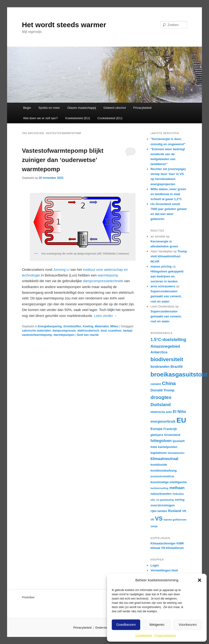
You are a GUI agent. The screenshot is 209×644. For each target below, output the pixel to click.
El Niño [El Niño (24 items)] (179, 412)
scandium (115, 331)
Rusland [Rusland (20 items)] (175, 511)
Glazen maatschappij (82, 108)
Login (155, 565)
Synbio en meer (49, 108)
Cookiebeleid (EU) (110, 118)
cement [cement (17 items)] (156, 384)
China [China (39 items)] (169, 383)
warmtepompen (64, 335)
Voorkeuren (188, 624)
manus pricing (161, 266)
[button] (200, 580)
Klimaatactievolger (163, 543)
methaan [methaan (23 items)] (177, 488)
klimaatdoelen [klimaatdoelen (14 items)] (176, 453)
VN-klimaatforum (172, 548)
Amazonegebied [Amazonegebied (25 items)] (165, 346)
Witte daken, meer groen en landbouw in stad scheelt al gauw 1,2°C (168, 194)
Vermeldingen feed (164, 570)
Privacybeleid (142, 108)
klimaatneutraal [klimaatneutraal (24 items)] (164, 459)
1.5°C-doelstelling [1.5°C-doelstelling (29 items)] (168, 340)
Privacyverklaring (165, 635)
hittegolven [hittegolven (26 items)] (161, 441)
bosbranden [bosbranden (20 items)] (160, 367)
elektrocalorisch (88, 331)
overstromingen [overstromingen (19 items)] (163, 505)
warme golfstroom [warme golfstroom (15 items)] (175, 520)
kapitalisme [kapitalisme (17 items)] (159, 453)
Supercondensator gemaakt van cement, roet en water (166, 296)
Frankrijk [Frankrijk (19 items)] (170, 429)
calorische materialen (36, 331)
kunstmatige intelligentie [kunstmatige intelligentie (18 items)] (169, 482)
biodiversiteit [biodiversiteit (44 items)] (167, 359)
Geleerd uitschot (115, 108)
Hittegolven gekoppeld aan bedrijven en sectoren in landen (167, 276)
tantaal (128, 331)
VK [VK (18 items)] (184, 511)
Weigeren (157, 624)
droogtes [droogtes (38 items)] (161, 397)
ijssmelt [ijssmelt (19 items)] (179, 441)
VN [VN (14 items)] (152, 520)
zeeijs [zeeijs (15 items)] (154, 526)
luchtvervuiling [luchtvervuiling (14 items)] (159, 488)
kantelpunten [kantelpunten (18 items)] (168, 447)
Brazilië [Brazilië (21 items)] (177, 367)
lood (104, 331)
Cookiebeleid (144, 635)
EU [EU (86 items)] (181, 420)
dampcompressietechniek (103, 281)
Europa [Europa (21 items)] (156, 429)
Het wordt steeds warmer (64, 25)
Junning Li (61, 269)
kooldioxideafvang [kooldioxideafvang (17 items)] (164, 471)
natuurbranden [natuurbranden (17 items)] (161, 494)
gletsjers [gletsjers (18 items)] (157, 435)
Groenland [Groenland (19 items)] (172, 435)
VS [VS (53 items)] (159, 519)
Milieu (115, 326)
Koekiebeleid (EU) (78, 118)
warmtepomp (108, 275)
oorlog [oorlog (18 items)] (180, 500)
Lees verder (106, 316)
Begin (27, 108)
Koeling (88, 326)
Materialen (102, 326)
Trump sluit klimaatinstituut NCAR (169, 256)
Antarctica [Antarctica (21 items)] (159, 352)
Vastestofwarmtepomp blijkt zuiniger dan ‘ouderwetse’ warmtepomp (63, 160)
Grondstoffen (72, 326)
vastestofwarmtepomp (37, 335)
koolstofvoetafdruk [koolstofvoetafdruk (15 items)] (162, 476)
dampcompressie (64, 331)
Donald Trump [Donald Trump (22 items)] (162, 390)
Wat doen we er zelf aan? (41, 118)
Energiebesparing (50, 326)
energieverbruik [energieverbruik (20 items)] (163, 421)
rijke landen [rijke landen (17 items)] (159, 511)
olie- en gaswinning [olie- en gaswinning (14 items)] (162, 500)
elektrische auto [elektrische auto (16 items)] (161, 412)
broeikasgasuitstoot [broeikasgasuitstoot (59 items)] (179, 374)
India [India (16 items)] (154, 447)
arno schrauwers (163, 286)
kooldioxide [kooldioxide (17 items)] (159, 465)
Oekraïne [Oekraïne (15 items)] (178, 494)
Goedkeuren (126, 624)
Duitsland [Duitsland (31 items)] (161, 405)
